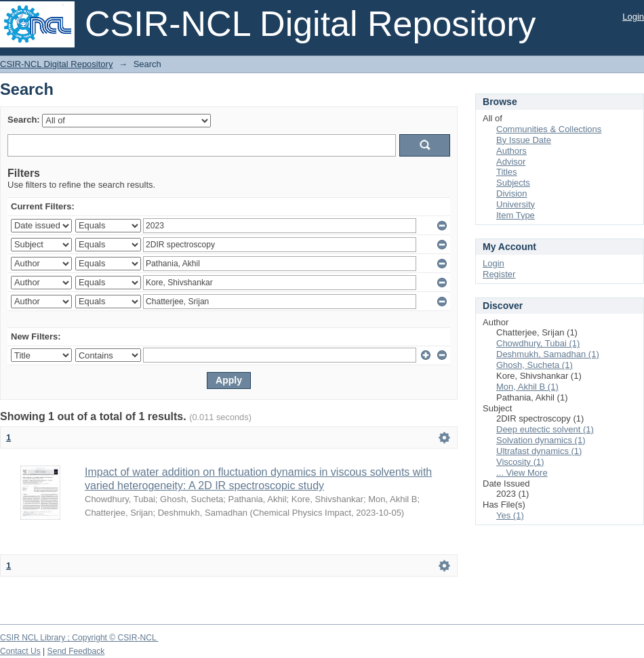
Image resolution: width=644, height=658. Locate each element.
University (516, 204)
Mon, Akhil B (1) (527, 387)
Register (499, 274)
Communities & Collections (549, 129)
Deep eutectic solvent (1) (545, 429)
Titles (507, 172)
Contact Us (20, 651)
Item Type (516, 215)
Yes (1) (510, 515)
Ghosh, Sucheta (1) (535, 365)
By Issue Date (524, 140)
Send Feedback (76, 651)
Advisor (511, 162)
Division (512, 193)
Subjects (513, 183)
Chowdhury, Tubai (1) (538, 343)
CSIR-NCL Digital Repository (56, 64)
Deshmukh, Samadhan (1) (548, 354)
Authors (511, 151)
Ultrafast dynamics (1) (539, 451)
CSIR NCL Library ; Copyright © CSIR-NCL (79, 638)
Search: (24, 120)
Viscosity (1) (520, 462)
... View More (522, 473)
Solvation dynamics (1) (541, 440)
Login (633, 17)
